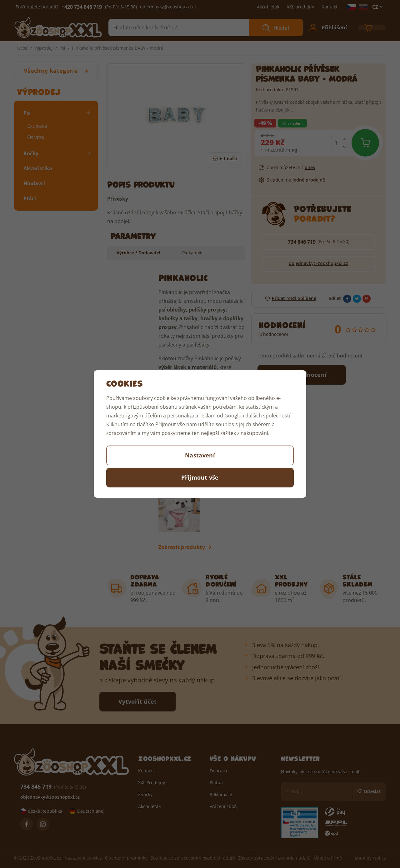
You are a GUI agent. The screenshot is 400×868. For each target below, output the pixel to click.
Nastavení (200, 455)
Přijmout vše (200, 477)
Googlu (233, 415)
